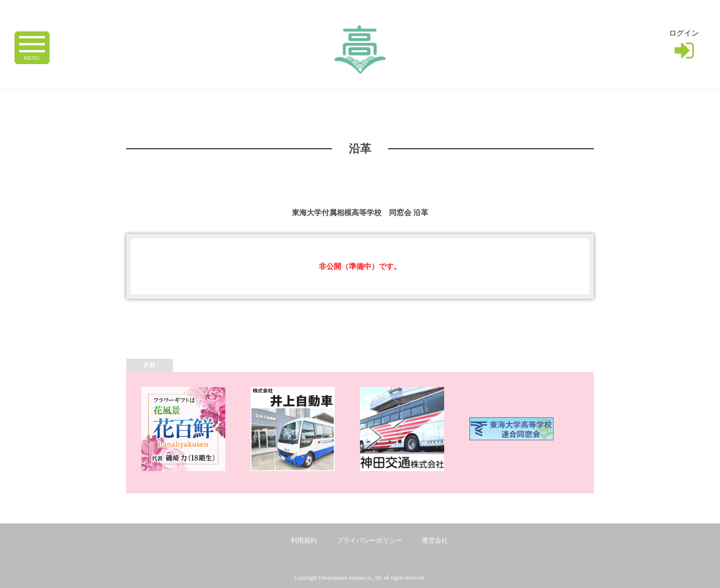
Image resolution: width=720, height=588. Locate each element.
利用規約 (304, 541)
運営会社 (435, 541)
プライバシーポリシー (369, 541)
